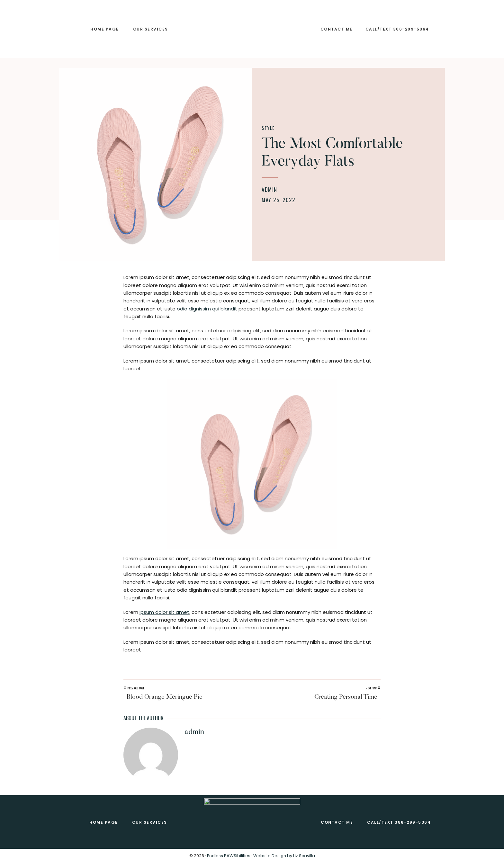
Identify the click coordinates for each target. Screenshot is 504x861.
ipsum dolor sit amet (164, 612)
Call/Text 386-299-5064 (399, 822)
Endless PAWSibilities (229, 856)
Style (268, 128)
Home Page (104, 822)
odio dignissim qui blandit (207, 309)
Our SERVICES (150, 822)
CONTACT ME (337, 822)
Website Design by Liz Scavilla (284, 856)
